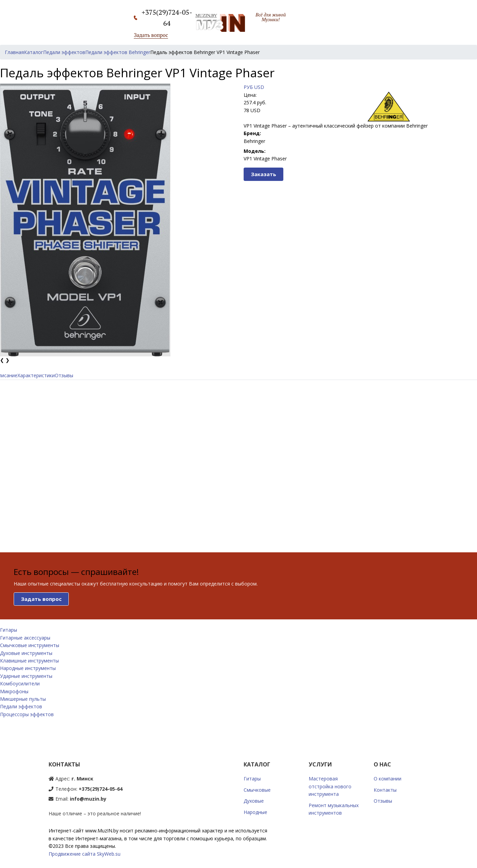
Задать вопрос (151, 35)
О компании (388, 779)
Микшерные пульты (23, 699)
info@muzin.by (88, 799)
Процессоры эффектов (27, 714)
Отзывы (64, 375)
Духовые (254, 801)
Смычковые (257, 790)
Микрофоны (14, 691)
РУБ (248, 87)
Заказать (263, 174)
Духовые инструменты (26, 653)
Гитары (9, 630)
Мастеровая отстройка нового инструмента (330, 786)
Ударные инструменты (26, 676)
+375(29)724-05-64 (101, 789)
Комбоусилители (20, 683)
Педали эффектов (21, 706)
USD (259, 87)
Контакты (385, 790)
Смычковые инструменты (30, 645)
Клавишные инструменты (29, 661)
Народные (255, 812)
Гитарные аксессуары (25, 638)
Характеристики (36, 375)
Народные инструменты (28, 668)
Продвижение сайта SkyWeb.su (85, 854)
